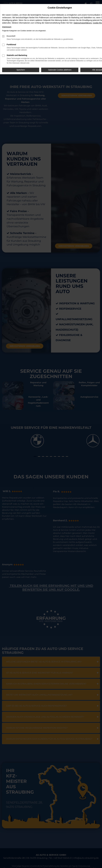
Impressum (7, 27)
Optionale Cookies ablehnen (60, 70)
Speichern (21, 70)
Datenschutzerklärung (83, 23)
